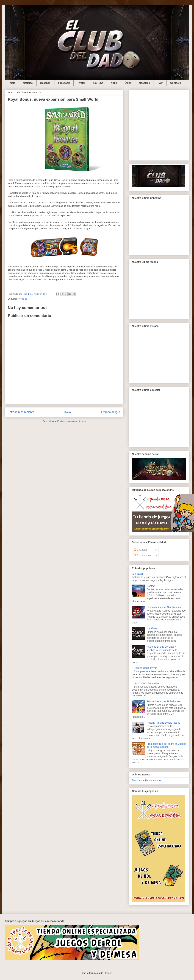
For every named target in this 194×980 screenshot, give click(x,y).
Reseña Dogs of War (145, 668)
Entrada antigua (111, 412)
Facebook (64, 83)
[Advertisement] (35, 124)
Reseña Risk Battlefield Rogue (163, 723)
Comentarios (142, 555)
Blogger (108, 973)
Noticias (28, 83)
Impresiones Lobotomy (146, 683)
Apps (114, 83)
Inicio (12, 83)
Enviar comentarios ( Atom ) (71, 421)
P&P (160, 83)
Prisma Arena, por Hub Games (164, 701)
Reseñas (45, 83)
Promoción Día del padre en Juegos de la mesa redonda (166, 745)
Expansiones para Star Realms (164, 607)
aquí (95, 183)
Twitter (81, 83)
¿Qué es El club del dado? (161, 647)
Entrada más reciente (21, 412)
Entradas (140, 550)
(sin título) (137, 574)
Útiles (128, 83)
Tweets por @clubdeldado (146, 780)
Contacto (176, 83)
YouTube (98, 83)
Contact (151, 586)
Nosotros (144, 83)
